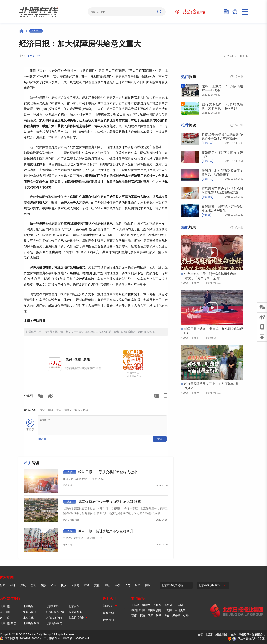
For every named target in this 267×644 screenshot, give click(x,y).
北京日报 (5, 606)
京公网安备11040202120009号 (23, 638)
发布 (160, 439)
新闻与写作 (30, 612)
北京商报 (74, 606)
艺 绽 (5, 618)
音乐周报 (5, 612)
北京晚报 (28, 606)
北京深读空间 (54, 618)
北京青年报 (52, 606)
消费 (35, 31)
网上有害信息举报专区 (251, 638)
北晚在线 (28, 618)
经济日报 (34, 56)
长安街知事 (75, 612)
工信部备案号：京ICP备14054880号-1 (67, 638)
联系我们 (109, 620)
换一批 (239, 77)
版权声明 (109, 613)
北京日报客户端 (55, 612)
